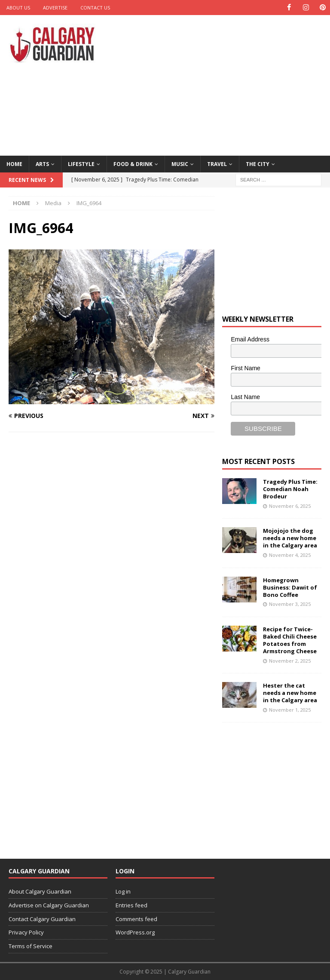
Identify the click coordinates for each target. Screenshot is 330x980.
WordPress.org (135, 932)
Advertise (55, 8)
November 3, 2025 (290, 604)
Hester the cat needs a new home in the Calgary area (290, 693)
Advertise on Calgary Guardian (49, 905)
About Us (18, 8)
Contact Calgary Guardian (42, 919)
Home (14, 164)
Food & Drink (133, 164)
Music (180, 164)
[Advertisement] (225, 84)
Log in (123, 891)
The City (258, 164)
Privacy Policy (26, 932)
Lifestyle (81, 164)
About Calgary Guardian (40, 891)
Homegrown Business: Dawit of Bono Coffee (290, 587)
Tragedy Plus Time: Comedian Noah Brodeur (290, 489)
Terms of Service (31, 946)
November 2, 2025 (290, 660)
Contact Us (95, 8)
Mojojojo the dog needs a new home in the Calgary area (290, 538)
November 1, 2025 (290, 710)
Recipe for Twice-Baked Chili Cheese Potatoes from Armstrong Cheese (290, 640)
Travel (217, 164)
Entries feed (131, 905)
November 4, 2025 (290, 555)
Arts (42, 164)
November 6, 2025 (290, 506)
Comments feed (136, 919)
